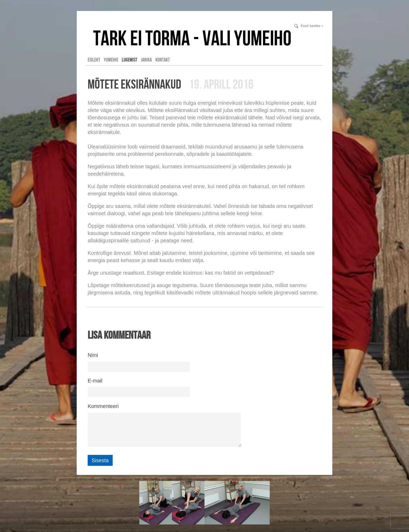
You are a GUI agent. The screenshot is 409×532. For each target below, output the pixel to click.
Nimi (93, 355)
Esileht (94, 60)
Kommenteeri (103, 406)
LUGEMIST (130, 60)
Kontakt (163, 60)
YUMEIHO (111, 60)
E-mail (95, 381)
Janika (146, 60)
